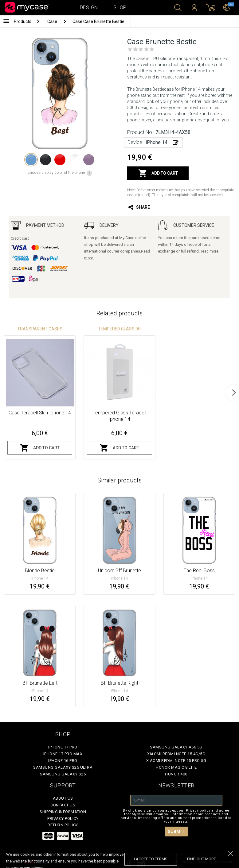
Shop (120, 8)
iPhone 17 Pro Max (63, 754)
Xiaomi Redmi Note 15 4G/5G (176, 754)
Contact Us (63, 805)
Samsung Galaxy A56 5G (176, 747)
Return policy (63, 825)
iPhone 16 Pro (63, 761)
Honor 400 (176, 774)
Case (53, 21)
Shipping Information (63, 812)
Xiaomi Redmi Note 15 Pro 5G (176, 761)
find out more (202, 859)
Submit (176, 832)
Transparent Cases (40, 329)
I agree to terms (151, 859)
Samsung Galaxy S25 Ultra (63, 767)
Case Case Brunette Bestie (98, 21)
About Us (63, 798)
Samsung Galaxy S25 (63, 774)
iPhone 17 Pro (63, 747)
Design (89, 8)
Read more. (210, 251)
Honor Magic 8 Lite (176, 767)
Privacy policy (63, 819)
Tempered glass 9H (119, 329)
